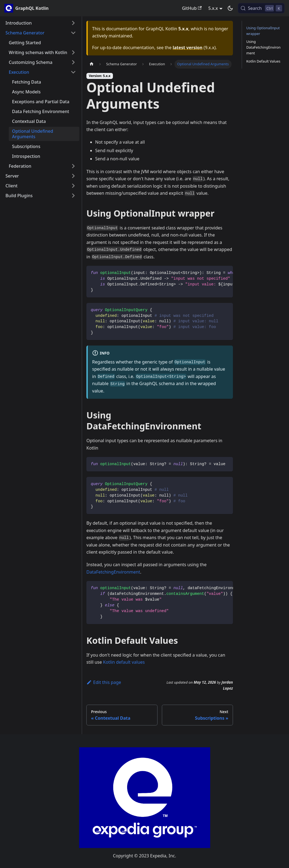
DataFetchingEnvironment (113, 572)
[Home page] (92, 64)
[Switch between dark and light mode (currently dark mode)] (230, 8)
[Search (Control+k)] (261, 8)
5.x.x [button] (213, 8)
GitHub (192, 8)
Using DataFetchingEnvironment (263, 47)
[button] (41, 23)
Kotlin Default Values (263, 61)
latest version (187, 48)
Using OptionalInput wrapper (263, 31)
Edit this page (104, 682)
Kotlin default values (124, 662)
